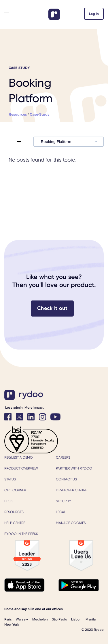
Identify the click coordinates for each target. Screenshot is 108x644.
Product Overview (21, 468)
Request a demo (19, 457)
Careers (63, 457)
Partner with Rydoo (74, 468)
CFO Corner (15, 490)
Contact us (66, 479)
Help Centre (15, 523)
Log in (94, 14)
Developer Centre (71, 490)
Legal (61, 512)
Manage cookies (71, 523)
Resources (14, 512)
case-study (40, 115)
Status (10, 479)
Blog (9, 501)
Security (64, 501)
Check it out (52, 308)
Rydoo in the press (21, 534)
